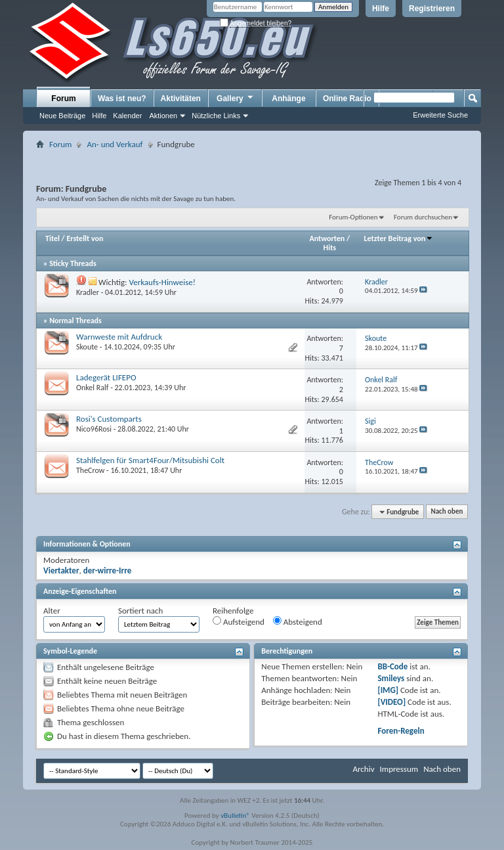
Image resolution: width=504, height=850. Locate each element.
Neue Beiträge (62, 116)
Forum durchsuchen (423, 217)
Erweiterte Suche (440, 115)
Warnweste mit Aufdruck (119, 337)
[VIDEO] (391, 702)
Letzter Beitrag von (399, 238)
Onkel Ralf (92, 388)
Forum (63, 99)
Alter (52, 611)
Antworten (327, 238)
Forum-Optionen (353, 217)
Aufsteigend (239, 621)
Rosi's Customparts (109, 419)
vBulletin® (235, 816)
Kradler (88, 292)
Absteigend (298, 621)
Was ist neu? (122, 99)
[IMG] (388, 690)
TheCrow (90, 470)
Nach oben (447, 512)
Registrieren (432, 9)
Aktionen (163, 116)
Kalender (127, 116)
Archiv (363, 769)
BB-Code (392, 666)
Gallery (236, 98)
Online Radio (347, 99)
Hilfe (381, 9)
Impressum (399, 769)
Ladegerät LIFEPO (106, 377)
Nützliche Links (216, 116)
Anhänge (288, 99)
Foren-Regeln (401, 731)
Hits (330, 248)
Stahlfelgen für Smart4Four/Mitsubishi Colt (150, 460)
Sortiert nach (140, 611)
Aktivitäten (181, 99)
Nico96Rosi (94, 429)
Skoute (87, 347)
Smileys (391, 678)
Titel (52, 238)
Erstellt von (85, 238)
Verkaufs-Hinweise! (162, 282)
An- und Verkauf (115, 144)
